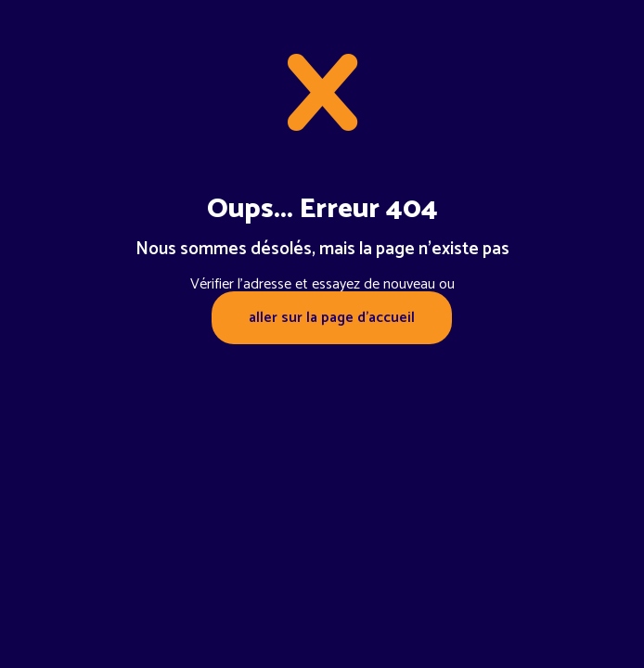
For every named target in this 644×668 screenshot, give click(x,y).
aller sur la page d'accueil (332, 318)
